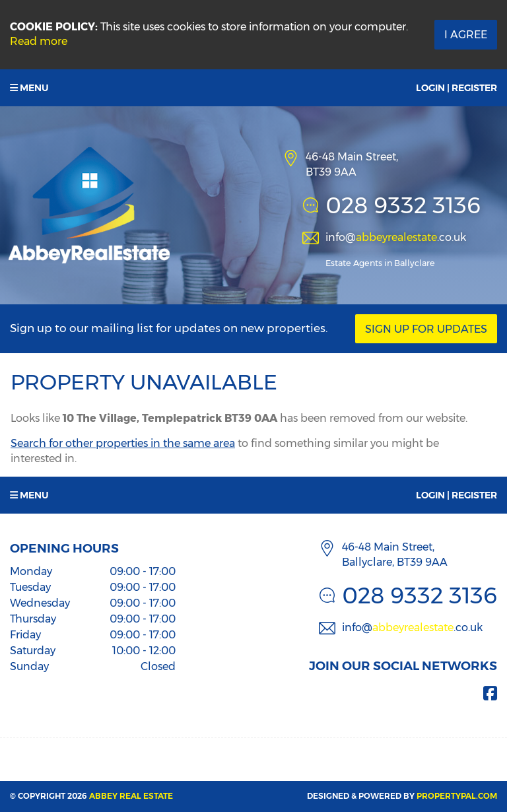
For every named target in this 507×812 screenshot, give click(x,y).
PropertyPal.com (457, 796)
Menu (29, 88)
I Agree (466, 35)
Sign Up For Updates (426, 329)
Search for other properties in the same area (123, 443)
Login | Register (456, 88)
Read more (39, 41)
